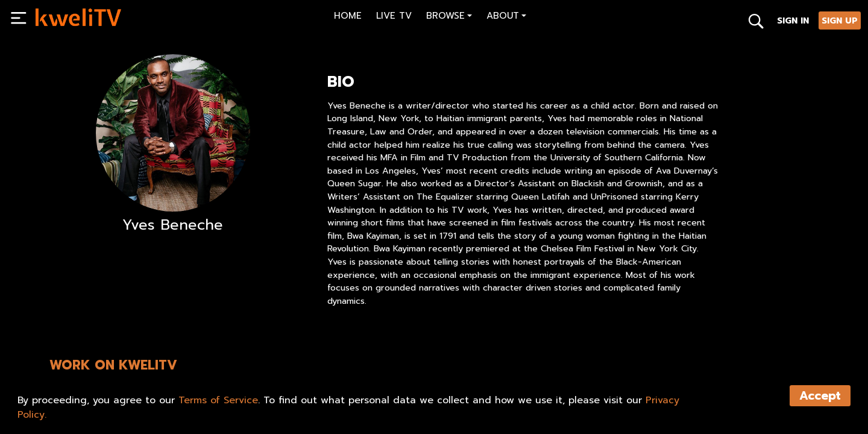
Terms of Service (218, 400)
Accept (820, 396)
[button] (449, 17)
